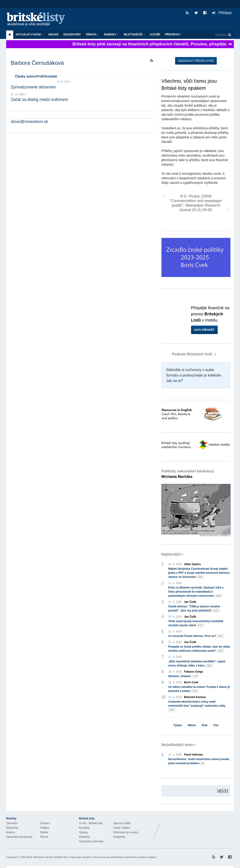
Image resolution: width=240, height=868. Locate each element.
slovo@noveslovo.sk (29, 122)
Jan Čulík (190, 602)
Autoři (155, 35)
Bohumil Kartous (195, 697)
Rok (205, 725)
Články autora (26, 76)
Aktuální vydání (29, 35)
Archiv (53, 35)
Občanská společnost (19, 837)
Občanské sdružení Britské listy (50, 857)
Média (44, 832)
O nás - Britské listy (91, 823)
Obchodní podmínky (91, 841)
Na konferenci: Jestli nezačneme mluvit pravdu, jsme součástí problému (199, 761)
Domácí (45, 823)
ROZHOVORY (72, 35)
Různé (44, 837)
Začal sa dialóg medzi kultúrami (39, 100)
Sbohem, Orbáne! (184, 676)
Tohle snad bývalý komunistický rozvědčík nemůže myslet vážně (196, 624)
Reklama (84, 837)
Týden (178, 725)
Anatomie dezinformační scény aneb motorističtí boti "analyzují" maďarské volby (197, 706)
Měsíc (192, 725)
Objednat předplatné (196, 61)
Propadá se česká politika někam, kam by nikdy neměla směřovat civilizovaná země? (199, 649)
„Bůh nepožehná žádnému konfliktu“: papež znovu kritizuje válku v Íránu (197, 664)
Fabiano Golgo (194, 672)
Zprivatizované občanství (33, 87)
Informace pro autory (126, 832)
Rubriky (111, 35)
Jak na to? (175, 381)
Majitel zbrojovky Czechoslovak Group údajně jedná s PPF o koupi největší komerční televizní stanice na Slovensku (199, 573)
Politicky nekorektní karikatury (188, 474)
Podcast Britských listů (187, 354)
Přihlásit (222, 13)
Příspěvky (173, 35)
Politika (45, 828)
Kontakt (51, 76)
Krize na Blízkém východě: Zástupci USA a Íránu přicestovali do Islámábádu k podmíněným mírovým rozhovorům (196, 592)
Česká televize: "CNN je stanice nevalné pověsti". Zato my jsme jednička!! (194, 609)
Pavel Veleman (193, 755)
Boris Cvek (191, 682)
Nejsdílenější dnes (177, 745)
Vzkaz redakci (122, 828)
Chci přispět (204, 330)
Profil (41, 76)
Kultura (10, 832)
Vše (216, 725)
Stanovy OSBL (122, 823)
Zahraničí (12, 823)
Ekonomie (12, 828)
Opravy (83, 832)
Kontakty (84, 828)
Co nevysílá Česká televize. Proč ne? (196, 636)
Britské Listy (198, 827)
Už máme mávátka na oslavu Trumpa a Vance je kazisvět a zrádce (199, 689)
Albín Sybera (192, 564)
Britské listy (38, 19)
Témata (92, 35)
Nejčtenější (134, 35)
